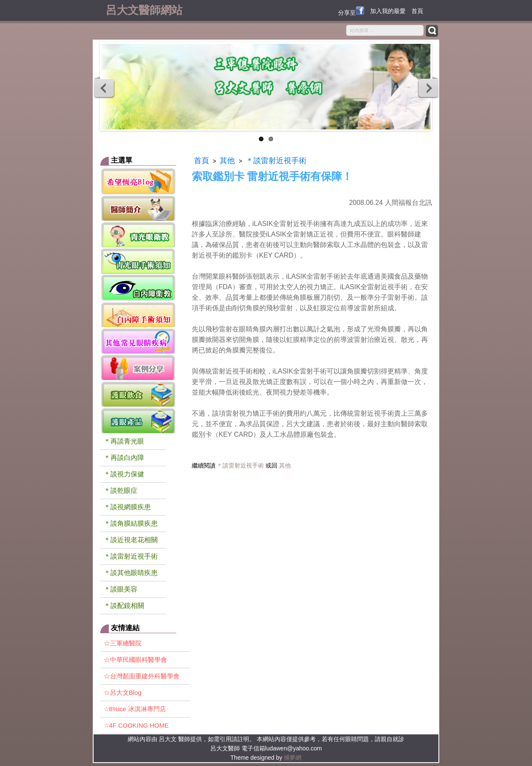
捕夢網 (293, 758)
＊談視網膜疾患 (127, 507)
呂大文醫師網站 (144, 9)
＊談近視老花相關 (131, 540)
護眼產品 (138, 420)
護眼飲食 (138, 394)
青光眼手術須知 (138, 261)
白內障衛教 (138, 287)
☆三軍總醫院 (123, 643)
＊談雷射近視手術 (131, 556)
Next (428, 88)
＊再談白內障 (124, 458)
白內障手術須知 (138, 314)
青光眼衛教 (138, 234)
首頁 (417, 11)
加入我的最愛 (388, 11)
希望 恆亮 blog (138, 181)
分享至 (351, 11)
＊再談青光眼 (124, 441)
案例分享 (138, 367)
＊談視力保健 (124, 474)
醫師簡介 (138, 208)
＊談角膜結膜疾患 (131, 523)
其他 (227, 161)
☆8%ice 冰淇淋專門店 (135, 709)
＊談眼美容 (121, 589)
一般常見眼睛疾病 (138, 340)
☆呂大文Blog (123, 692)
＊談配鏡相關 (124, 606)
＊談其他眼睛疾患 (131, 573)
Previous (104, 88)
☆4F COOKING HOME (136, 725)
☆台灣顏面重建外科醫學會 (142, 676)
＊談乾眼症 (121, 491)
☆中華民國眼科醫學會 (135, 660)
